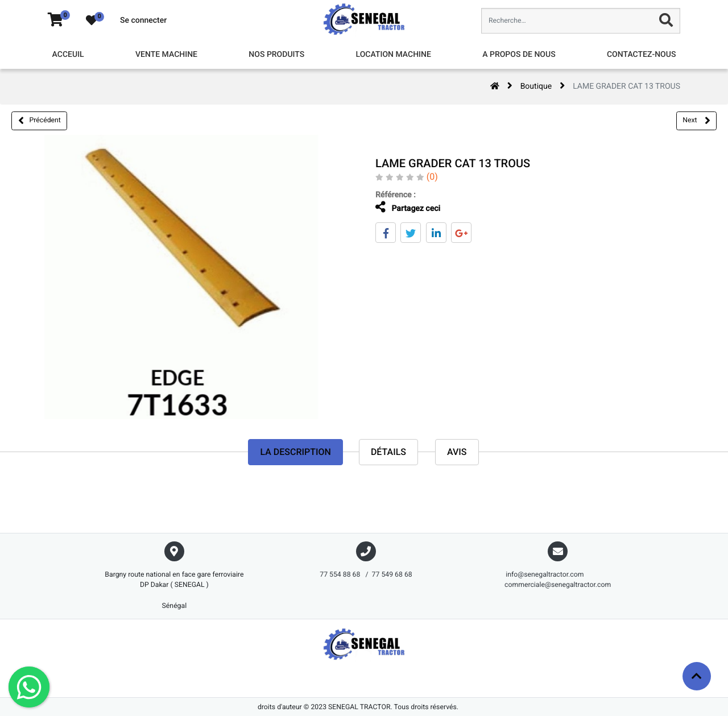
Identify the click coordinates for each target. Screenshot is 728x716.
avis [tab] (457, 452)
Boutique (536, 86)
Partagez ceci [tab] (407, 207)
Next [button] (696, 121)
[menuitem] (68, 55)
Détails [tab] (388, 452)
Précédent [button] (40, 121)
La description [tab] (295, 452)
